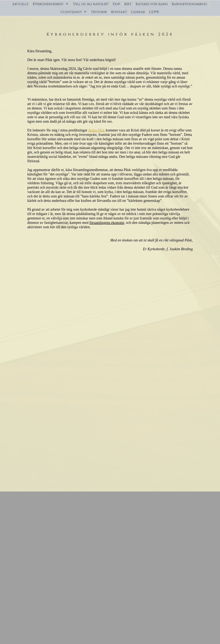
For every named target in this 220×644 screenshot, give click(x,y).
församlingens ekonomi (107, 223)
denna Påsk (97, 130)
